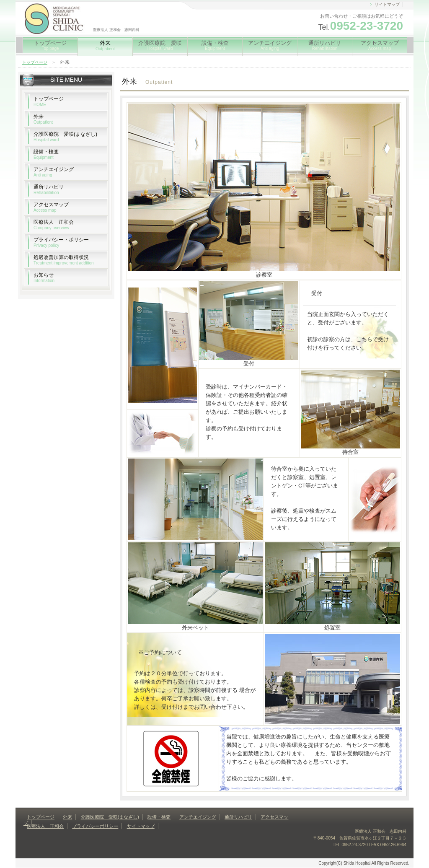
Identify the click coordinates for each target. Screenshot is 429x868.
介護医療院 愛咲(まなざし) (65, 137)
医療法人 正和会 (54, 225)
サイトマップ (387, 4)
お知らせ (44, 277)
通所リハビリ (325, 45)
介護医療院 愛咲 (160, 45)
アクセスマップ (380, 45)
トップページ (50, 45)
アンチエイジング (270, 45)
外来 (43, 119)
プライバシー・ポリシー (61, 242)
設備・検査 (215, 45)
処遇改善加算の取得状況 (64, 260)
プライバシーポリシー (95, 826)
